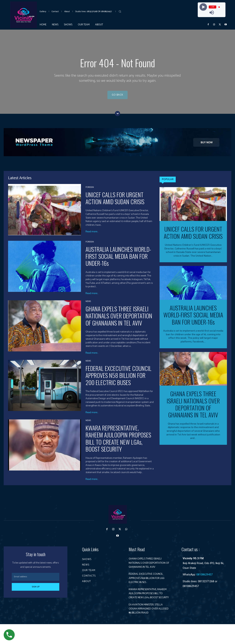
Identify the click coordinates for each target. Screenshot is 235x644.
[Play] (203, 7)
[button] (120, 11)
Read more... (92, 235)
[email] (36, 580)
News (88, 305)
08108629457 (205, 578)
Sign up (36, 590)
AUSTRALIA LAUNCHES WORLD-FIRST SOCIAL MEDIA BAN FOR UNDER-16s (118, 260)
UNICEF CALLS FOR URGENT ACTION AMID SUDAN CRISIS (115, 201)
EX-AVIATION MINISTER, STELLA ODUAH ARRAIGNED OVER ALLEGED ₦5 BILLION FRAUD (147, 627)
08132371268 (206, 585)
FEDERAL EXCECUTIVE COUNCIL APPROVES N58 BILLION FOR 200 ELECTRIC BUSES (119, 379)
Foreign (90, 191)
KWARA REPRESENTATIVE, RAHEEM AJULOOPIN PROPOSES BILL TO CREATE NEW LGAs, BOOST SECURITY (118, 442)
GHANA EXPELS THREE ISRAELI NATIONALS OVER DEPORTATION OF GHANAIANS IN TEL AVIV (119, 319)
